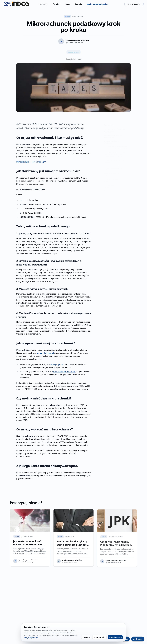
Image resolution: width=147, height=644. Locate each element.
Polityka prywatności (31, 638)
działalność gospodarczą (64, 372)
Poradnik (57, 4)
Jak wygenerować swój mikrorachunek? (111, 173)
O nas (68, 4)
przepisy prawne (73, 52)
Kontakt (79, 4)
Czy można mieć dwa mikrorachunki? (111, 179)
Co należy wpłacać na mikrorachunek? (111, 184)
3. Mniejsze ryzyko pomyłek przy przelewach (116, 159)
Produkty (43, 4)
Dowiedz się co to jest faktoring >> (31, 162)
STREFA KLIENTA (134, 4)
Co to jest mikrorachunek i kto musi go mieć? (114, 129)
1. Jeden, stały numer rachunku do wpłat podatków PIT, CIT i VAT (117, 146)
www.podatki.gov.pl (45, 353)
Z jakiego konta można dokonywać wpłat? (116, 190)
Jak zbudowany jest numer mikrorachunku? (113, 134)
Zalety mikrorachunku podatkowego (111, 140)
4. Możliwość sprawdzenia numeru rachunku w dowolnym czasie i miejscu (116, 166)
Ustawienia (86, 637)
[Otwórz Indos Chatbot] (138, 639)
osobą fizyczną (57, 364)
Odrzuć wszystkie (99, 637)
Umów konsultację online (98, 4)
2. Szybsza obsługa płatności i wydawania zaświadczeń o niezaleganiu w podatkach (115, 153)
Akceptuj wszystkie (115, 637)
